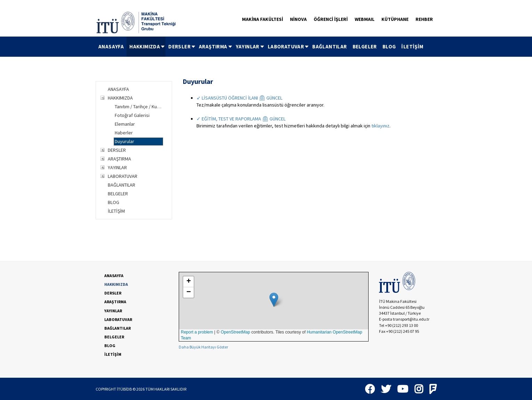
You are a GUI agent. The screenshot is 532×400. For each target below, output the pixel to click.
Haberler (124, 133)
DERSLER (182, 46)
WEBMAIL (365, 19)
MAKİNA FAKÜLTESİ (263, 19)
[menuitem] (111, 47)
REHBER (424, 19)
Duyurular (124, 141)
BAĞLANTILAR (329, 46)
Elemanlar (125, 124)
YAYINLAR (250, 46)
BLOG (389, 46)
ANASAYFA (111, 46)
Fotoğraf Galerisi (132, 115)
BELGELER (365, 46)
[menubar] (261, 47)
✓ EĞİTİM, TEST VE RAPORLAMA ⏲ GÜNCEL (241, 119)
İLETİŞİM (412, 46)
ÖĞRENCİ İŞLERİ (331, 19)
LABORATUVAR (289, 46)
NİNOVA (298, 19)
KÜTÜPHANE (395, 19)
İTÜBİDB (124, 389)
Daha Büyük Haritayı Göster (203, 347)
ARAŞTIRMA (216, 46)
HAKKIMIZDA (147, 46)
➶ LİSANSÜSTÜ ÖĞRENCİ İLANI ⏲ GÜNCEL (239, 98)
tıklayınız (380, 126)
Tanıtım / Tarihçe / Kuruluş (139, 107)
